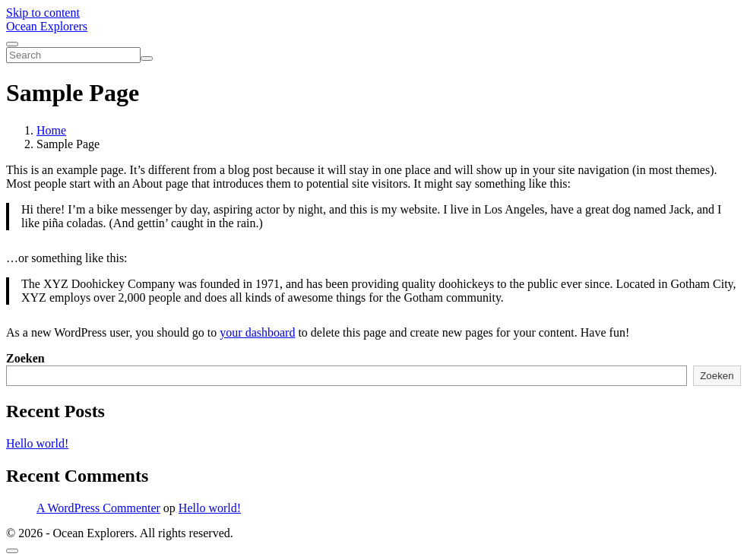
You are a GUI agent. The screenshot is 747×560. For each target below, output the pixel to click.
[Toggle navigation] (12, 44)
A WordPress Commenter (98, 508)
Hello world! (37, 443)
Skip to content (43, 13)
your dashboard (257, 332)
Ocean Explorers (47, 26)
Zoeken (25, 358)
